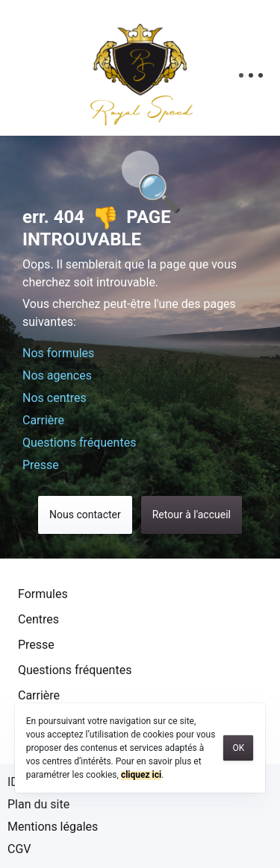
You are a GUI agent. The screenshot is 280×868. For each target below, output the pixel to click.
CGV (19, 849)
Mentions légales (53, 827)
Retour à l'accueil (192, 515)
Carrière (43, 420)
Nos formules (58, 353)
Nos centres (55, 398)
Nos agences (57, 375)
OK (238, 748)
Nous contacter (85, 515)
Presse (41, 465)
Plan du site (38, 804)
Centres (38, 619)
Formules (43, 594)
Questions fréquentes (79, 443)
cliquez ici (141, 775)
